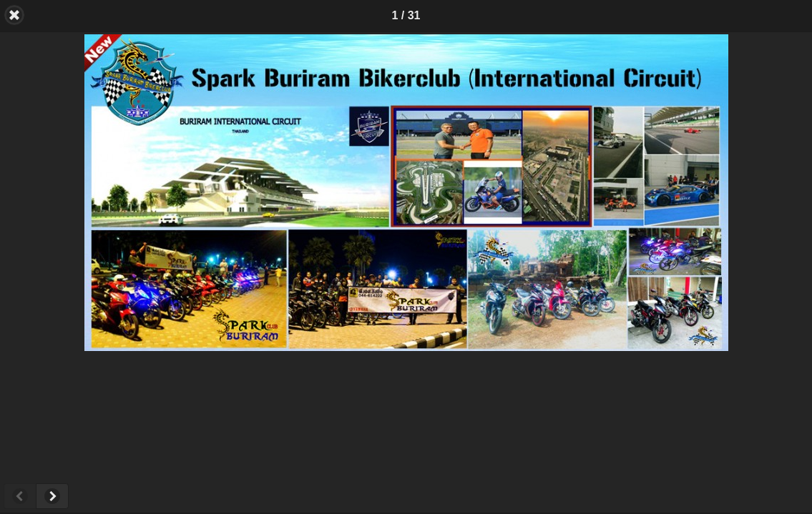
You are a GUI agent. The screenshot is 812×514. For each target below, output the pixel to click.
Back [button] (14, 15)
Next (52, 496)
